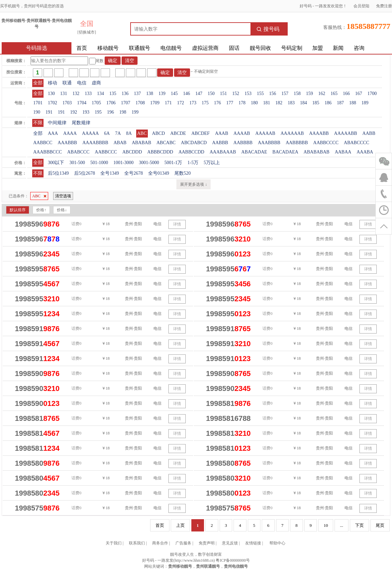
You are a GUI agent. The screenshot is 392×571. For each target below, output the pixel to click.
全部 (38, 83)
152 (236, 94)
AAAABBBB (95, 143)
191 (49, 112)
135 (113, 94)
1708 (140, 103)
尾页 (380, 525)
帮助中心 (277, 543)
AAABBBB (269, 143)
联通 (67, 83)
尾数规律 (81, 123)
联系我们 (137, 543)
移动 (52, 83)
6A (107, 133)
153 (248, 94)
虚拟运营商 (205, 48)
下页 (359, 525)
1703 (67, 103)
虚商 (96, 83)
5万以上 (212, 163)
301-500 (77, 163)
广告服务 (183, 543)
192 (74, 112)
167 (359, 94)
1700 (372, 94)
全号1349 (110, 173)
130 (51, 94)
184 (303, 103)
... (342, 525)
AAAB (222, 133)
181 (267, 103)
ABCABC (166, 143)
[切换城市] (87, 32)
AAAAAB (265, 133)
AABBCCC (106, 152)
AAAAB (242, 133)
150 (211, 94)
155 (260, 94)
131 (64, 94)
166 (346, 94)
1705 (96, 103)
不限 (38, 123)
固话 (234, 48)
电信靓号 (171, 48)
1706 (111, 103)
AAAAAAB (292, 133)
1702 (52, 103)
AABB (369, 133)
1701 (38, 103)
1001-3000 (123, 163)
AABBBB (243, 143)
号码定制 (292, 48)
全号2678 (134, 173)
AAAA (70, 133)
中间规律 (57, 123)
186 (328, 103)
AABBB (220, 143)
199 (135, 112)
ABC (142, 133)
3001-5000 (149, 163)
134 (100, 94)
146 (187, 94)
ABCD (159, 133)
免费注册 (384, 6)
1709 (155, 103)
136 (125, 94)
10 (326, 525)
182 (279, 103)
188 (353, 103)
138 (150, 94)
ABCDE (178, 133)
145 (174, 94)
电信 (82, 83)
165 (334, 94)
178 (242, 103)
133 (88, 94)
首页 (82, 48)
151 (223, 94)
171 (168, 103)
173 (193, 103)
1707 (126, 103)
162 (322, 94)
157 (285, 94)
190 (37, 112)
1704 (82, 103)
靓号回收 (260, 48)
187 (340, 103)
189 (365, 103)
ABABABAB (317, 152)
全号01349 (159, 173)
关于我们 (114, 543)
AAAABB (319, 133)
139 (162, 94)
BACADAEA (285, 152)
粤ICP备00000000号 (233, 560)
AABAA (343, 152)
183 (291, 103)
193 (86, 112)
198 (123, 112)
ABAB (120, 143)
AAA (53, 133)
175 (205, 103)
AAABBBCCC (48, 152)
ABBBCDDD (160, 152)
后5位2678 (85, 173)
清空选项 (63, 196)
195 (98, 112)
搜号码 (268, 29)
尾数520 (183, 173)
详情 (177, 224)
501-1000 (99, 163)
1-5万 (193, 163)
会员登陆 (361, 6)
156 (273, 94)
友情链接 (253, 543)
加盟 (318, 48)
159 (309, 94)
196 (110, 112)
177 (230, 103)
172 (181, 103)
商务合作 (160, 543)
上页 (180, 525)
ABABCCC (78, 152)
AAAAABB (346, 133)
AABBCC (43, 143)
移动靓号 (108, 48)
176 (217, 103)
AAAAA (91, 133)
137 (137, 94)
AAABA (365, 152)
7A (118, 133)
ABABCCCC (356, 143)
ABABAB (142, 143)
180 (254, 103)
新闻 (338, 48)
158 (297, 94)
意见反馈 (230, 543)
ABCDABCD (194, 143)
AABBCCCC (326, 143)
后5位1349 (58, 173)
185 (316, 103)
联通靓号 (140, 48)
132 (76, 94)
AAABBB (67, 143)
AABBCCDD (191, 152)
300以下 (56, 163)
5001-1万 (173, 163)
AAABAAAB (223, 152)
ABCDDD (132, 152)
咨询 (359, 48)
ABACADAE (254, 152)
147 (199, 94)
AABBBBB (297, 143)
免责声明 (207, 543)
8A (129, 133)
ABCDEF (200, 133)
